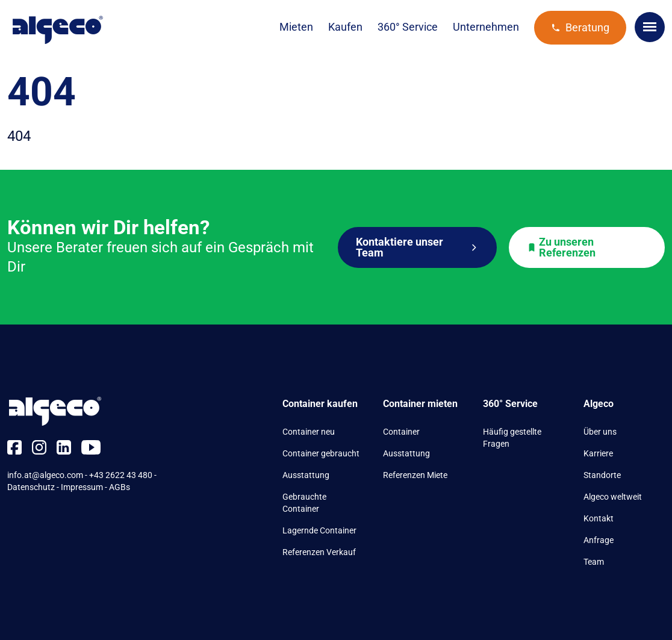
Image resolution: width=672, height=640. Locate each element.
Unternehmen (486, 27)
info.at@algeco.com (45, 475)
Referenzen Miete (415, 475)
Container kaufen (320, 404)
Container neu (309, 432)
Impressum (82, 487)
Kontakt (599, 518)
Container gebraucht (321, 453)
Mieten (296, 27)
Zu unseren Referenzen (561, 247)
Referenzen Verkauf (319, 552)
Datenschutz (31, 487)
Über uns (600, 432)
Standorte (602, 475)
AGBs (120, 487)
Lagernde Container (319, 530)
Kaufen (345, 27)
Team (594, 562)
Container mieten (420, 404)
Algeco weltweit (613, 497)
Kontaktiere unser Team (417, 247)
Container (401, 432)
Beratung (580, 27)
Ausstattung (306, 475)
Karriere (598, 453)
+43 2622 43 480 (121, 475)
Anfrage (599, 540)
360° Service (408, 27)
